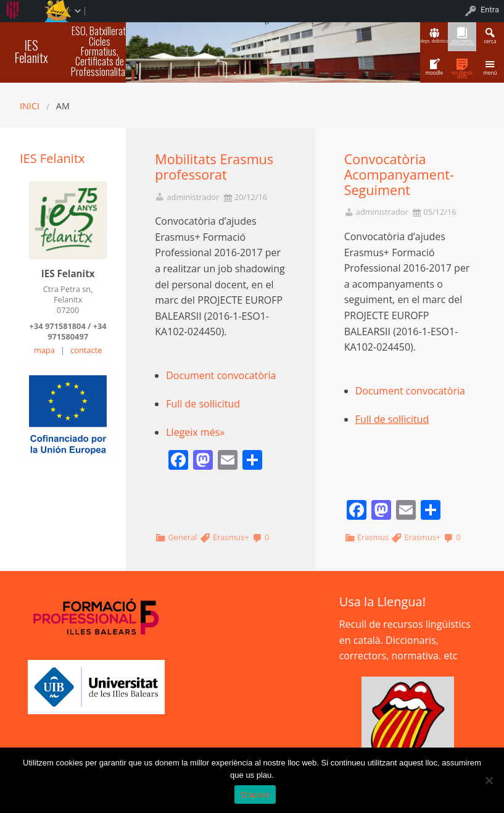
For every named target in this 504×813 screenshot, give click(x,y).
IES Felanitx (31, 51)
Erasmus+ (231, 537)
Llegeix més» (195, 432)
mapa (44, 350)
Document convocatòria (221, 375)
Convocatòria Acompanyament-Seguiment (399, 174)
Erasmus (373, 537)
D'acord (255, 795)
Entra (490, 10)
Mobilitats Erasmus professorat (214, 167)
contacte (86, 350)
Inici (30, 106)
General (182, 537)
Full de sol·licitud (203, 404)
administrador (193, 197)
